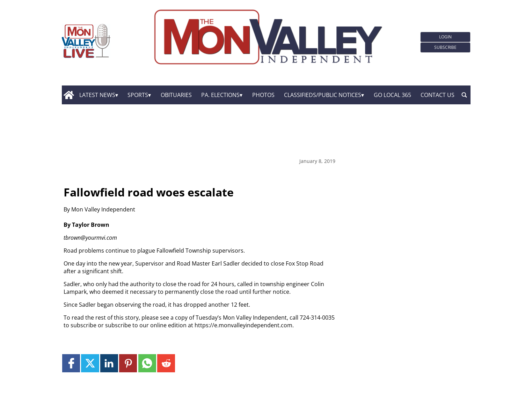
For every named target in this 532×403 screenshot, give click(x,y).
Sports (138, 95)
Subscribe (445, 47)
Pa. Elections (220, 95)
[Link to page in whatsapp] (147, 363)
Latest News (97, 95)
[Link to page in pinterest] (128, 363)
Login (445, 37)
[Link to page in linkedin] (109, 363)
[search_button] (464, 95)
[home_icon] (69, 95)
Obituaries (176, 95)
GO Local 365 (392, 95)
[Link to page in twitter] (90, 363)
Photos (263, 95)
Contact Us (438, 95)
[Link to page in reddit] (166, 363)
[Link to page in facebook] (71, 363)
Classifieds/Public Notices (323, 95)
